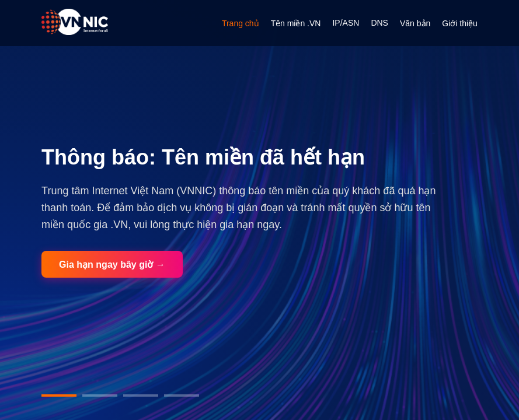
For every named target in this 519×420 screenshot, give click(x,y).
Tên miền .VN (296, 23)
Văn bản (415, 23)
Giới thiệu (460, 23)
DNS (379, 23)
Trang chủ (241, 23)
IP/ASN (346, 23)
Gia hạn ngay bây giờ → (112, 265)
